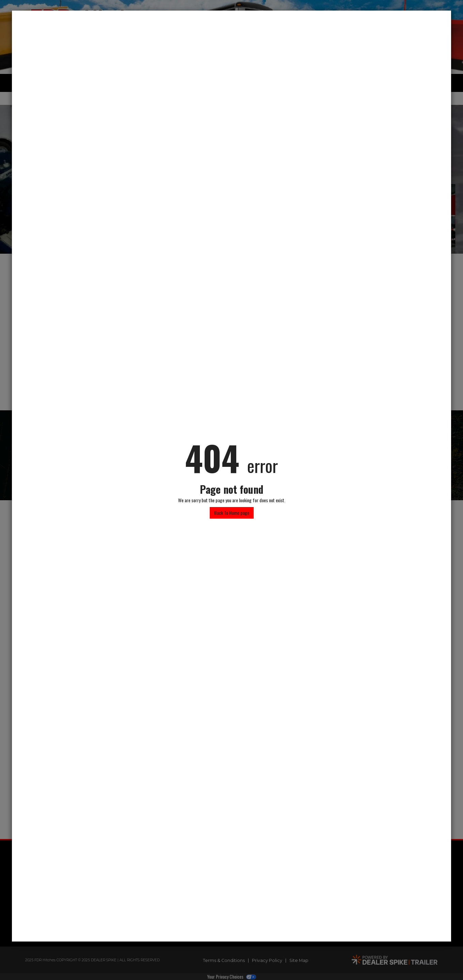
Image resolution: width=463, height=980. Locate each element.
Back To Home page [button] (232, 513)
